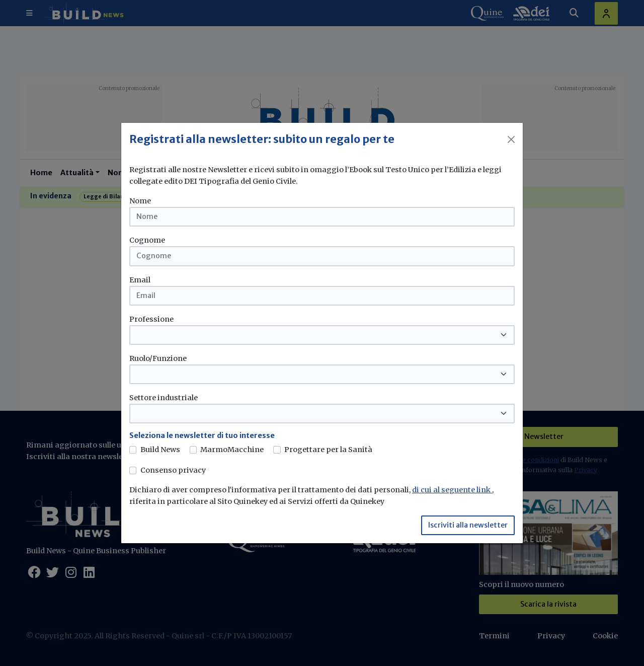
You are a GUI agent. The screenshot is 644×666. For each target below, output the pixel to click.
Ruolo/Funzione (158, 358)
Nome (140, 201)
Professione (151, 319)
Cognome (147, 240)
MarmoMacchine (232, 450)
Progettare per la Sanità (328, 450)
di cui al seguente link (452, 490)
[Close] (511, 139)
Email (140, 280)
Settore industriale (164, 398)
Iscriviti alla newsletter (468, 525)
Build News (160, 450)
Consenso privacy (173, 470)
